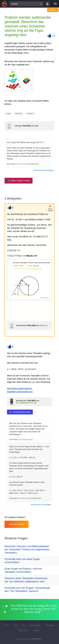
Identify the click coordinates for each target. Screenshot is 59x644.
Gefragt (18, 126)
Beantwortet (21, 326)
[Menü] (55, 4)
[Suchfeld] (26, 4)
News (7, 625)
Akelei (42, 326)
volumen (30, 113)
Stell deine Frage (17, 524)
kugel (8, 113)
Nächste (53, 10)
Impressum (49, 625)
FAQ (23, 625)
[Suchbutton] (41, 4)
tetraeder (19, 113)
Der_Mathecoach (33, 164)
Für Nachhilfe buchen (22, 412)
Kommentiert (11, 164)
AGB (15, 625)
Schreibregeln (35, 625)
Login (47, 4)
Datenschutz (24, 630)
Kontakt (36, 630)
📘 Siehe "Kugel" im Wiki (19, 181)
